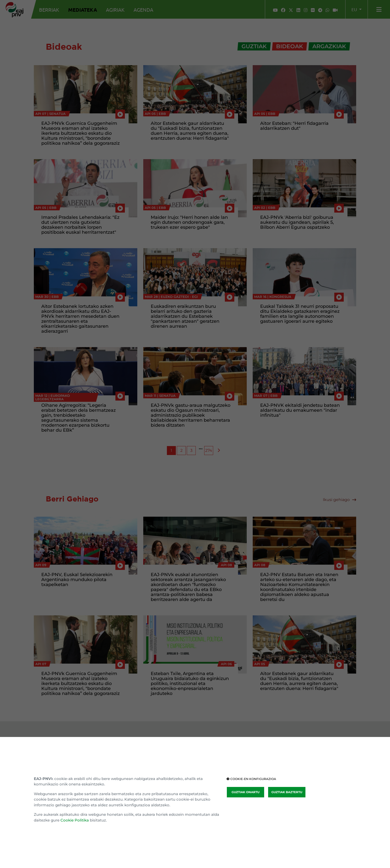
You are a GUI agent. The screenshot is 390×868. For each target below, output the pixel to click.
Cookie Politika (75, 820)
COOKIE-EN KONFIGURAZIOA (251, 779)
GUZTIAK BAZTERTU (287, 792)
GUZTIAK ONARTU (245, 792)
